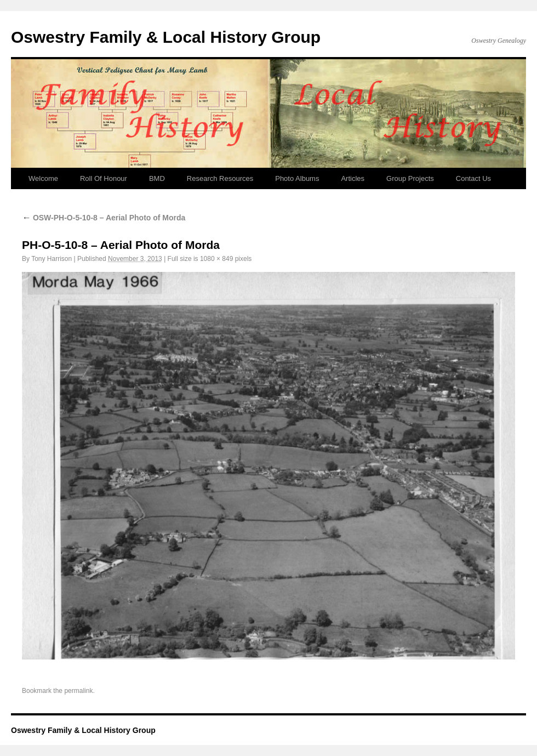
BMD (157, 178)
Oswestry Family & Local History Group (166, 37)
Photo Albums (297, 178)
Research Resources (220, 178)
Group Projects (410, 178)
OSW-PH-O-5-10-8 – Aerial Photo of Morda (104, 218)
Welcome (43, 178)
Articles (353, 178)
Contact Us (473, 178)
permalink (78, 691)
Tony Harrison (52, 259)
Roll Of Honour (104, 178)
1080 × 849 (216, 259)
